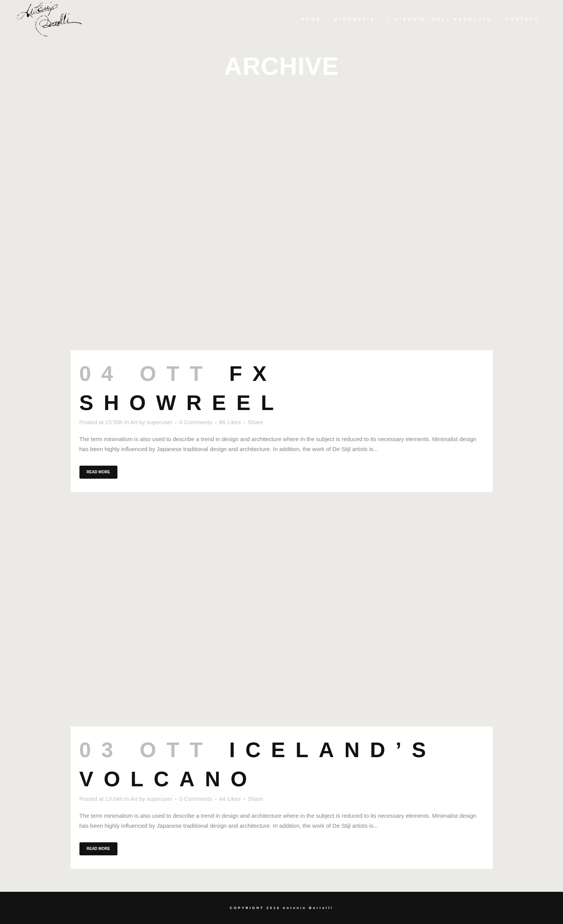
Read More (98, 472)
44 (230, 799)
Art (134, 422)
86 (230, 422)
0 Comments (196, 422)
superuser (159, 422)
